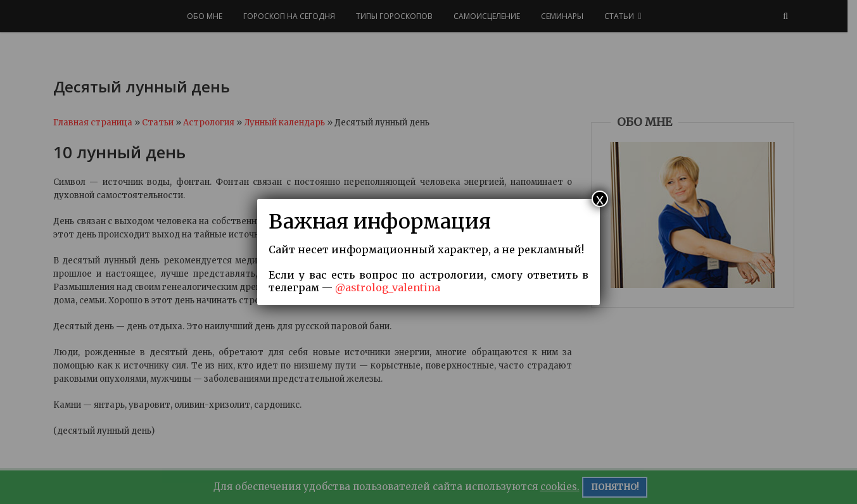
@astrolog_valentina (388, 287)
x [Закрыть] (600, 199)
